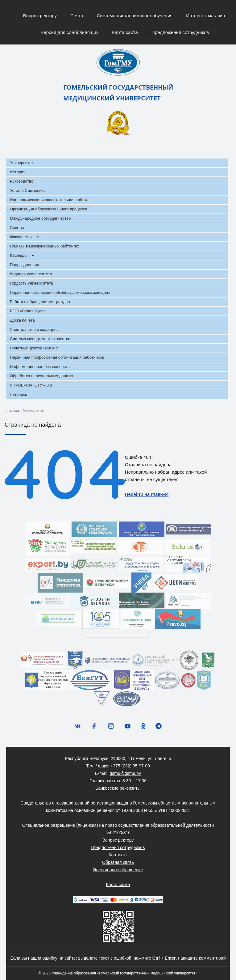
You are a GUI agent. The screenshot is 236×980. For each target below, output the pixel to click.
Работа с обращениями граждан (40, 302)
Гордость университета (31, 283)
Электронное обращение (118, 870)
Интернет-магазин (205, 16)
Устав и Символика (28, 190)
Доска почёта (22, 320)
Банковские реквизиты (118, 788)
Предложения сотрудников (180, 32)
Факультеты (21, 237)
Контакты (118, 855)
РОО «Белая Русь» (28, 311)
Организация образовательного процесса (49, 209)
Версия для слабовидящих (69, 32)
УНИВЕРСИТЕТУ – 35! (31, 385)
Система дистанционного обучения (135, 16)
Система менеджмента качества (40, 339)
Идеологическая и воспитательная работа (49, 200)
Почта (77, 16)
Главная (12, 411)
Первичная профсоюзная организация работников (57, 357)
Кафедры (19, 255)
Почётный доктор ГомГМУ (34, 348)
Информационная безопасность (40, 367)
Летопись (19, 394)
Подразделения (25, 265)
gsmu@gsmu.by (125, 773)
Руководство (22, 181)
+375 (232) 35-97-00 (130, 766)
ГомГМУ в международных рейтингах (44, 246)
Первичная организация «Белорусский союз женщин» (60, 292)
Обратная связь (118, 862)
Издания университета (31, 274)
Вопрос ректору (40, 16)
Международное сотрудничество (40, 218)
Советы (17, 228)
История (18, 172)
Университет (22, 163)
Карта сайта (125, 32)
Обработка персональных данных (41, 376)
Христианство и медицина (34, 329)
